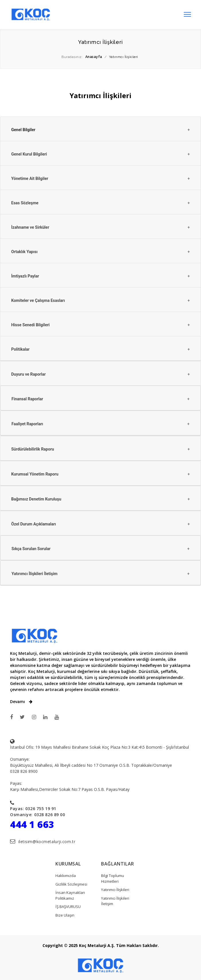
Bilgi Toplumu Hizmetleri (113, 878)
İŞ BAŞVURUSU (68, 907)
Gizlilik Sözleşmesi (71, 884)
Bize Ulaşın (65, 915)
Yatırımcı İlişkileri (115, 890)
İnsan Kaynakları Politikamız (70, 895)
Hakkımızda (66, 876)
